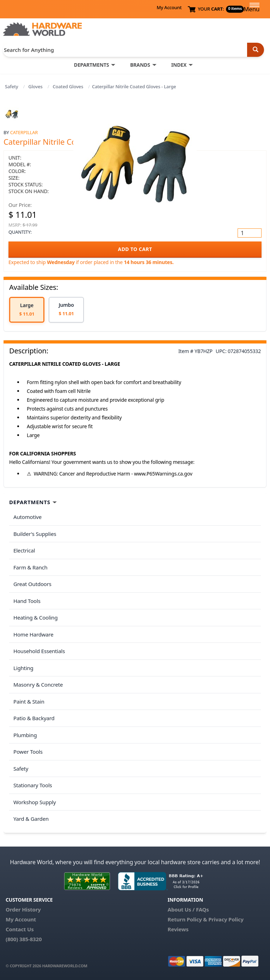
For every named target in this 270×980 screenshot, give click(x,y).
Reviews (178, 929)
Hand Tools (27, 601)
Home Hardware (33, 634)
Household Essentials (39, 651)
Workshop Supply (35, 802)
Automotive (27, 517)
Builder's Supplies (35, 534)
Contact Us (20, 929)
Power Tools (28, 752)
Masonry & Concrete (38, 685)
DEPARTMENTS (91, 65)
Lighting (23, 668)
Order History (23, 909)
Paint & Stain (29, 701)
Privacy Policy (226, 919)
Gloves (35, 86)
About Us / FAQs (188, 909)
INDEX (179, 65)
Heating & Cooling (36, 617)
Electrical (24, 550)
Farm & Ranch (30, 567)
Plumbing (25, 735)
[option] (27, 310)
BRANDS (140, 65)
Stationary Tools (33, 785)
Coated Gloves (68, 86)
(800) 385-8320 (24, 939)
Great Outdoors (32, 584)
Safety (12, 86)
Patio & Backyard (34, 718)
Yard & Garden (31, 819)
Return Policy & (187, 919)
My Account (169, 7)
